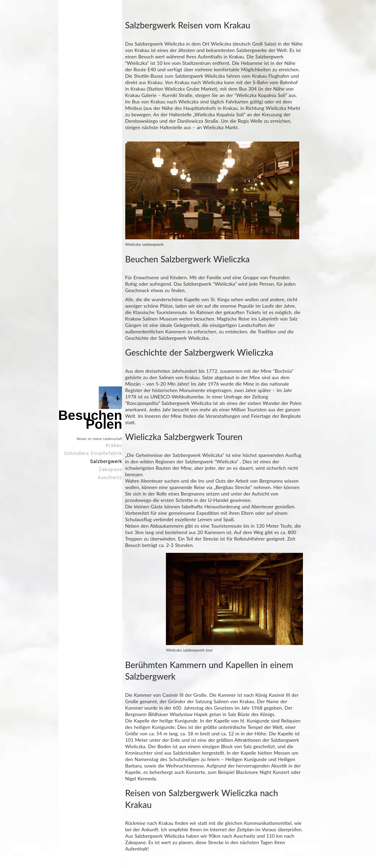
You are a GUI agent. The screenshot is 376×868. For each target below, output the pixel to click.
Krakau (114, 445)
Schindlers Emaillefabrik (93, 453)
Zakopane (110, 469)
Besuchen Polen (90, 420)
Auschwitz (110, 477)
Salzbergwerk (106, 461)
